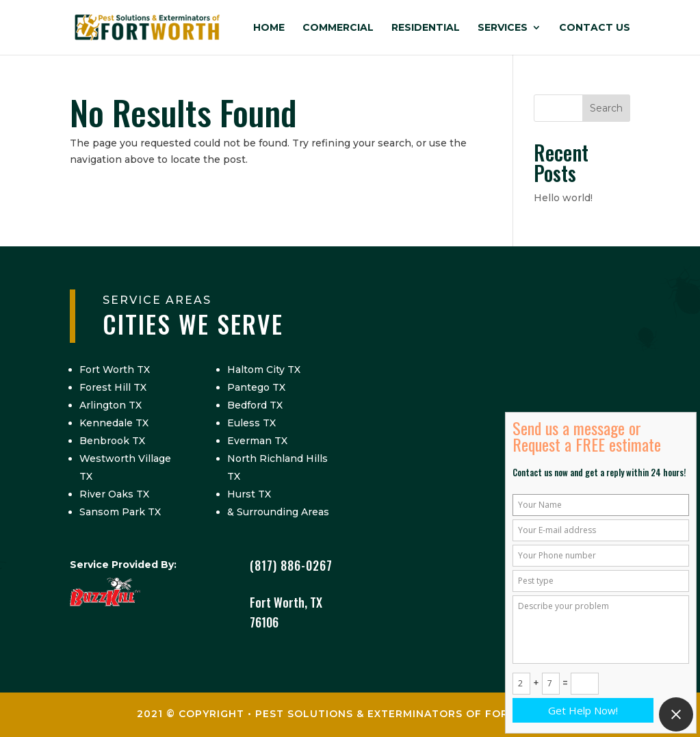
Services (503, 28)
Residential (426, 28)
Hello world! (563, 198)
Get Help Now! (583, 710)
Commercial (338, 28)
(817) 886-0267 (291, 565)
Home (269, 28)
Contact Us (595, 28)
